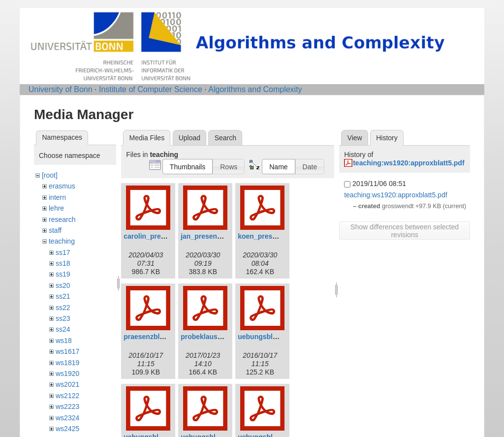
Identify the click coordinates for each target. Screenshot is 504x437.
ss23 (63, 318)
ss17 (63, 252)
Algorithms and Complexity (255, 89)
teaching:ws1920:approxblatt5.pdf (409, 163)
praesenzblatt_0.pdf (156, 337)
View (355, 138)
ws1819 (67, 363)
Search (225, 138)
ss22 (63, 308)
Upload (189, 138)
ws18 (64, 341)
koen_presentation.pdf (275, 236)
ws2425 (67, 429)
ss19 (63, 274)
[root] (50, 175)
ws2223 (67, 406)
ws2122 (67, 396)
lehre (56, 208)
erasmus (62, 186)
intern (57, 197)
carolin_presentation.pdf (164, 236)
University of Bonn (61, 89)
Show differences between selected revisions (405, 231)
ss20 (63, 285)
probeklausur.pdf (209, 337)
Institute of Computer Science (151, 89)
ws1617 (67, 351)
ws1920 (67, 374)
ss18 (63, 263)
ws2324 (67, 418)
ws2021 (67, 384)
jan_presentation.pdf (215, 236)
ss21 (63, 296)
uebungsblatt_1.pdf (269, 337)
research (62, 219)
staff (55, 230)
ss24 (63, 329)
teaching (62, 241)
